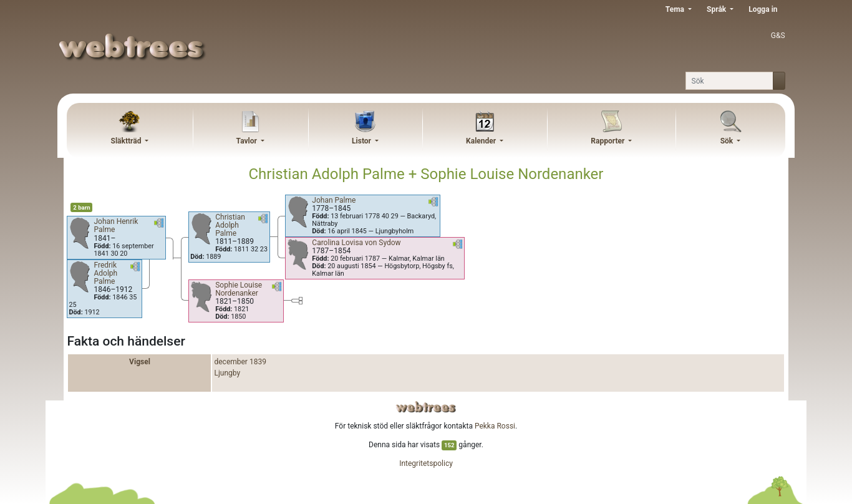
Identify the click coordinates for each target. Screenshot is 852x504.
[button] (159, 225)
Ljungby (227, 373)
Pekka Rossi (495, 426)
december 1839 (240, 362)
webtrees (426, 407)
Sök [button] (728, 141)
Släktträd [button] (127, 141)
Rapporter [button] (608, 141)
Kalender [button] (482, 141)
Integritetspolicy (426, 463)
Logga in (763, 9)
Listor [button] (362, 141)
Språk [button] (717, 9)
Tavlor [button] (248, 141)
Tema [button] (676, 9)
